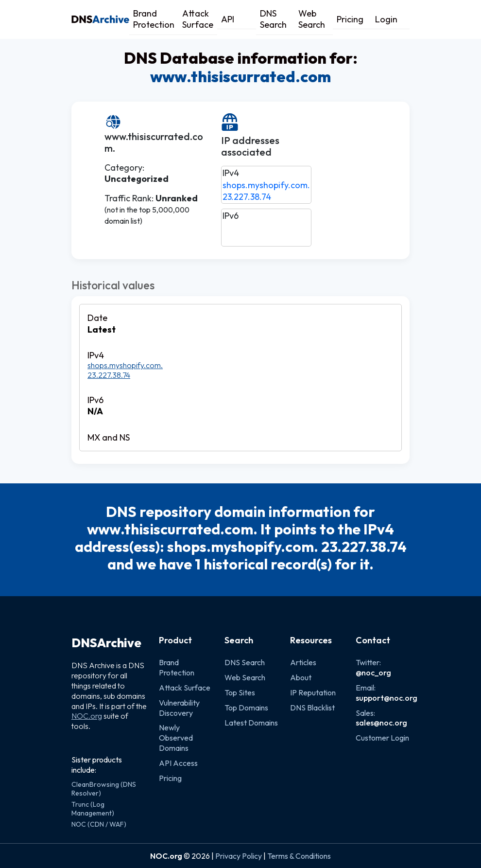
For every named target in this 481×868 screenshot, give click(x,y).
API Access (178, 763)
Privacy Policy (239, 856)
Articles (303, 662)
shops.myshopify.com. (266, 185)
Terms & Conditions (299, 856)
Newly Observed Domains (176, 738)
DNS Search (273, 19)
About (301, 677)
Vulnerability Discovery (179, 708)
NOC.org (87, 716)
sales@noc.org (381, 723)
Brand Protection (154, 19)
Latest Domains (251, 723)
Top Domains (246, 708)
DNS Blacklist (312, 708)
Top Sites (240, 692)
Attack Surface (198, 19)
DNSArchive (106, 643)
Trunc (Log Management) (93, 809)
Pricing (350, 19)
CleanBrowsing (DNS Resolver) (104, 789)
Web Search (312, 19)
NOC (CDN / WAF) (99, 824)
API (228, 19)
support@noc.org (387, 698)
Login (386, 19)
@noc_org (373, 673)
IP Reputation (313, 692)
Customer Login (382, 738)
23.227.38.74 (247, 197)
